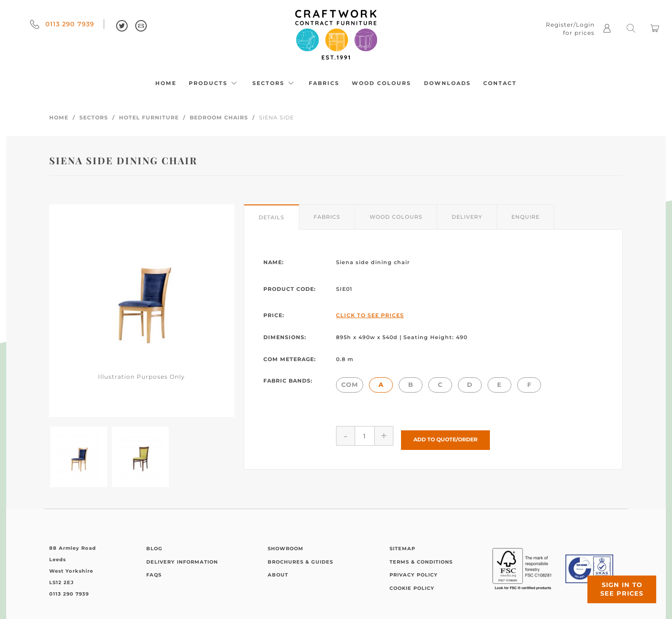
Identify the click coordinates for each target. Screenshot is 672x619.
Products (214, 83)
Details (271, 217)
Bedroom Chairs (219, 117)
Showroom (286, 549)
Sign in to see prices (615, 582)
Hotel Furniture (149, 117)
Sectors (274, 83)
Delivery (467, 217)
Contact (500, 83)
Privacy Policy (414, 575)
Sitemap (402, 549)
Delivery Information (182, 562)
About (278, 575)
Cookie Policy (412, 588)
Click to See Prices (370, 315)
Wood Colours (381, 83)
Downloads (447, 83)
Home (166, 83)
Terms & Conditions (421, 562)
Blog (154, 549)
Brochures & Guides (300, 562)
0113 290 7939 (62, 24)
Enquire (526, 217)
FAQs (154, 575)
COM (350, 384)
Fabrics (324, 83)
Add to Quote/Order (445, 436)
